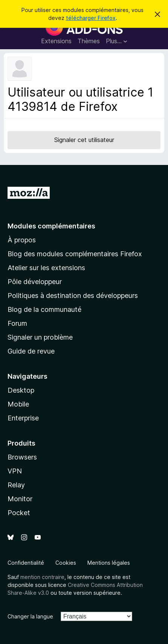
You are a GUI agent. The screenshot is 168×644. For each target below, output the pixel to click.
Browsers (22, 457)
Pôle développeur (35, 282)
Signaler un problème (40, 337)
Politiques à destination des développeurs (73, 296)
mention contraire (42, 577)
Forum (17, 323)
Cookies (66, 563)
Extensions (56, 41)
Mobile (18, 404)
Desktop (21, 390)
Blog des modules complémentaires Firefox (75, 254)
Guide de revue (31, 351)
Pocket (19, 513)
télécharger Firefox (91, 18)
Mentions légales (109, 563)
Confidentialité (26, 563)
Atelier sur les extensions (46, 268)
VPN (15, 471)
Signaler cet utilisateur (84, 140)
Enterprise (23, 418)
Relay (16, 485)
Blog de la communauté (44, 309)
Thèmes (89, 41)
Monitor (20, 499)
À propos (22, 240)
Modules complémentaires (51, 226)
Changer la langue (30, 616)
